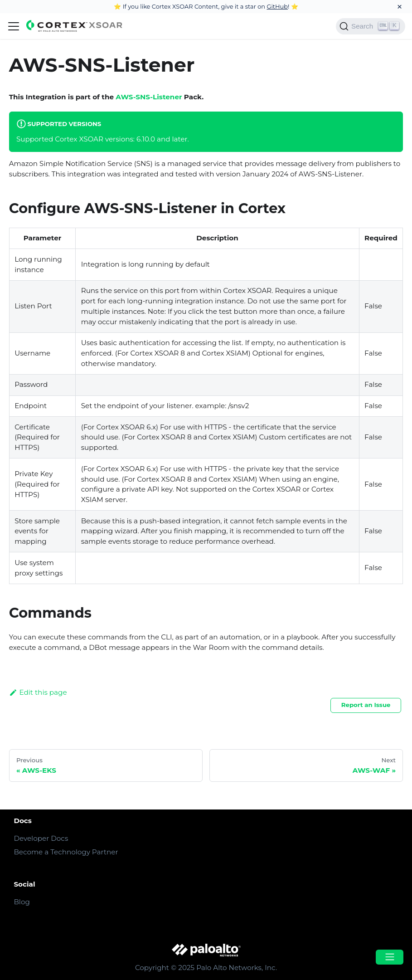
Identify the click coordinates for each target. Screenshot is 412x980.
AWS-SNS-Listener (149, 97)
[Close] (400, 7)
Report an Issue (366, 705)
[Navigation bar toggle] (14, 26)
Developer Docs (41, 838)
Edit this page (38, 692)
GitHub (277, 6)
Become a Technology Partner (66, 852)
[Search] (371, 26)
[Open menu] (389, 957)
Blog (22, 902)
